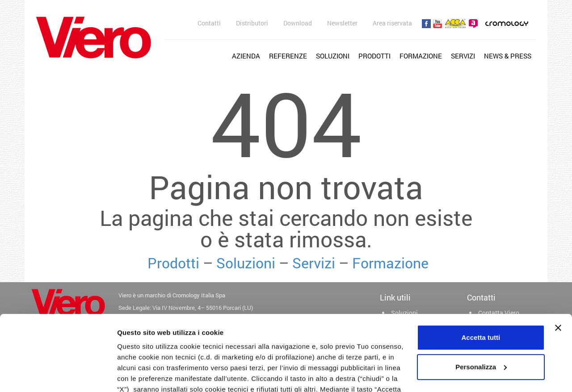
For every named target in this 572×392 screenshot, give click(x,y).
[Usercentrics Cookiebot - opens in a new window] (58, 375)
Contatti (209, 23)
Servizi (463, 56)
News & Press (508, 56)
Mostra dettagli (141, 374)
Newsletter (342, 23)
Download (298, 23)
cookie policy (140, 351)
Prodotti (374, 56)
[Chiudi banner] (558, 257)
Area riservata (392, 23)
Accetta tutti (481, 267)
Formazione (421, 56)
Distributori (252, 23)
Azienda (246, 56)
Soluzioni (333, 56)
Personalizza (481, 296)
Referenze (288, 56)
